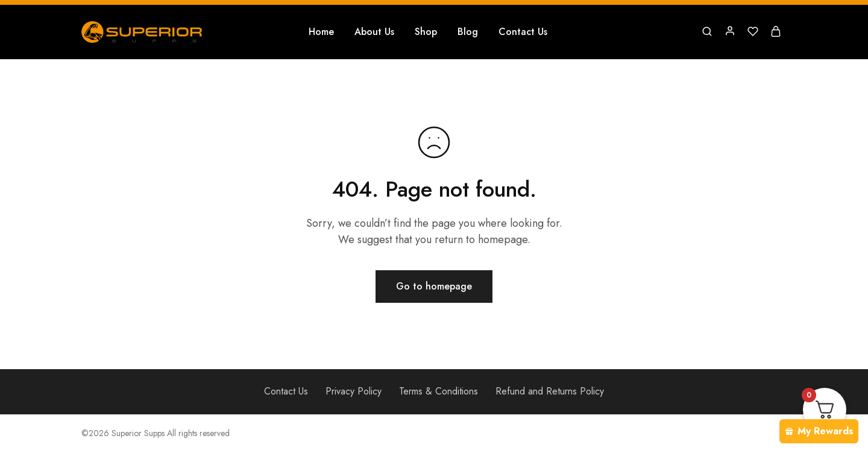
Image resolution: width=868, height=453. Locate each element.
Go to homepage (434, 286)
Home (321, 32)
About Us (374, 32)
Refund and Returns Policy (550, 391)
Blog (468, 32)
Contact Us (523, 32)
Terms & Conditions (439, 391)
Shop (426, 32)
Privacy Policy (354, 391)
